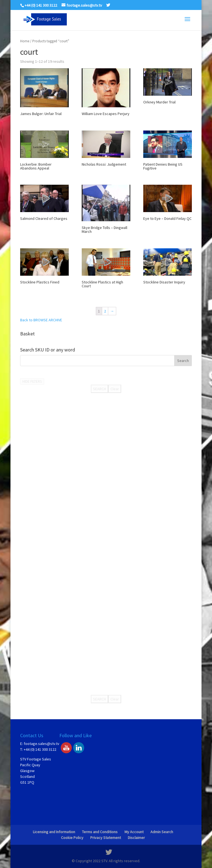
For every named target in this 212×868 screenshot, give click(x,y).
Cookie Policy (72, 838)
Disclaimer (136, 838)
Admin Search (162, 832)
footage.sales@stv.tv (42, 744)
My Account (134, 832)
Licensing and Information (54, 832)
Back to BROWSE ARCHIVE (41, 320)
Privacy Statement (106, 838)
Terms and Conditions (100, 832)
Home (25, 41)
